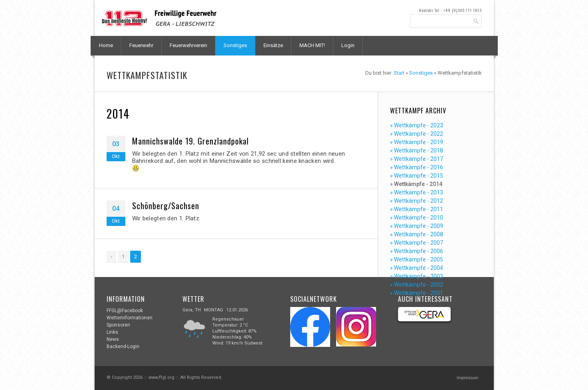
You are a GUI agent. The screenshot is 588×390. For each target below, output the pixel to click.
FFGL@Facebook (125, 311)
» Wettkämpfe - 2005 (417, 259)
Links (112, 332)
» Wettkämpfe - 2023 (417, 125)
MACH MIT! (312, 45)
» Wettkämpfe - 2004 (417, 268)
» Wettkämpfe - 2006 (417, 251)
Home (106, 45)
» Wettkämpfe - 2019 (417, 142)
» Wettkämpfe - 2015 (417, 176)
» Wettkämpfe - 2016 (417, 167)
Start (399, 73)
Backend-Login (123, 346)
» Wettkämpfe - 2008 (417, 234)
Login (348, 45)
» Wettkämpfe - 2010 (417, 218)
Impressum (467, 378)
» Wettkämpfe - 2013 (417, 192)
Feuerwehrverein (188, 45)
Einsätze (273, 45)
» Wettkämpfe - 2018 (417, 150)
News (113, 339)
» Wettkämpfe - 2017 (417, 159)
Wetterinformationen (130, 318)
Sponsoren (118, 325)
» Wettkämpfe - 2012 (417, 201)
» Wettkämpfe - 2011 (417, 209)
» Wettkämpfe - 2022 (417, 134)
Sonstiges (235, 45)
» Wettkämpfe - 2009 (417, 226)
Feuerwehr (141, 45)
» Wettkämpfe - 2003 (417, 276)
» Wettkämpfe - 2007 (417, 243)
